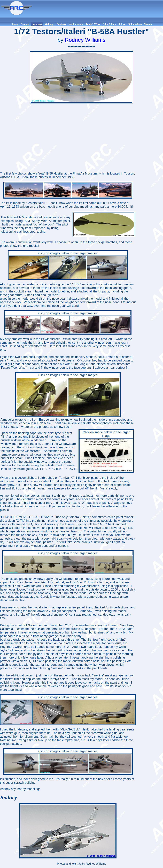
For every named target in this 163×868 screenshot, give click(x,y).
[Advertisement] (98, 11)
